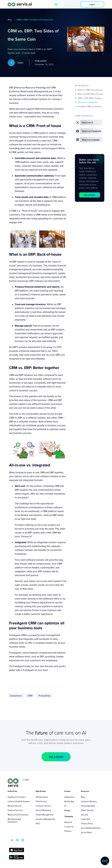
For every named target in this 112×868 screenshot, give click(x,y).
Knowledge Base (88, 806)
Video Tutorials (87, 810)
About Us (68, 822)
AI (65, 806)
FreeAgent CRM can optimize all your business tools (91, 106)
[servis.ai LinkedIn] (23, 840)
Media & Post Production (18, 815)
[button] (89, 123)
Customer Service (43, 806)
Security (84, 815)
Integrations (69, 797)
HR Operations (42, 797)
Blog (10, 20)
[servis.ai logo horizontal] (20, 4)
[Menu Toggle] (56, 4)
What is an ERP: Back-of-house (90, 94)
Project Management (44, 815)
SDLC (38, 824)
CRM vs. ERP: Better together (90, 98)
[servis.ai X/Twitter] (12, 840)
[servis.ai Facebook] (17, 840)
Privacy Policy (87, 824)
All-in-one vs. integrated (88, 102)
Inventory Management (45, 819)
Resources (85, 791)
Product (67, 791)
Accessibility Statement (91, 828)
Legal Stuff (85, 819)
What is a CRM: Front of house (90, 90)
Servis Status (86, 832)
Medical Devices (15, 806)
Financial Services (15, 810)
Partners (68, 831)
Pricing (67, 810)
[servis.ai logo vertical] (13, 783)
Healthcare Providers (17, 797)
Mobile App (69, 801)
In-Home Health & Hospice (19, 801)
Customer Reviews (89, 801)
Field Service (41, 801)
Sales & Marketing (43, 810)
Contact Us (69, 827)
